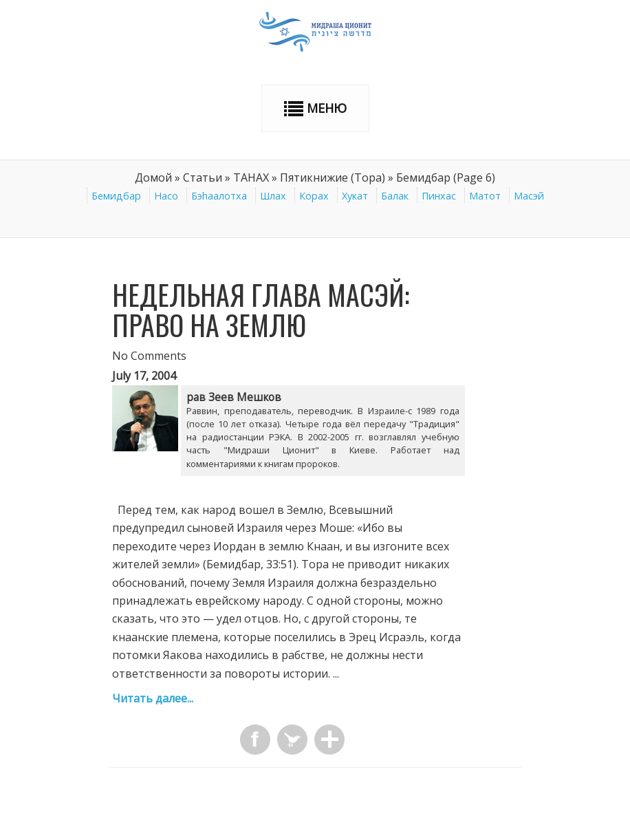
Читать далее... (153, 698)
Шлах (273, 196)
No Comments (149, 356)
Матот (485, 196)
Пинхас (439, 196)
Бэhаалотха (219, 196)
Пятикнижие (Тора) (333, 177)
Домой (153, 177)
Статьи (203, 177)
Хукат (355, 196)
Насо (166, 196)
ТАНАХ (251, 177)
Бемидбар (116, 196)
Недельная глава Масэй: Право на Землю (261, 310)
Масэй (529, 196)
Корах (314, 196)
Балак (395, 196)
